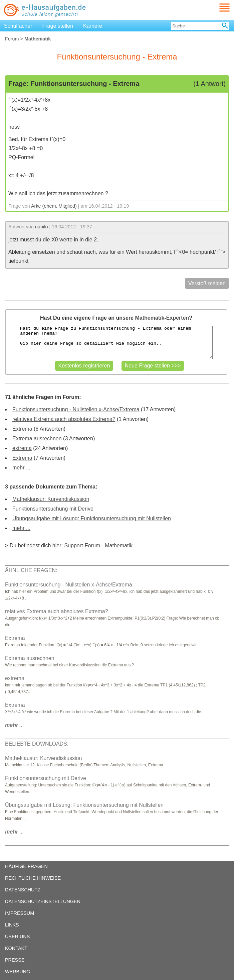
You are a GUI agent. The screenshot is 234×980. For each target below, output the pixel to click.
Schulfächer (18, 26)
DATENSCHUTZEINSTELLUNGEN (43, 901)
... (15, 725)
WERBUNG (18, 972)
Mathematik (119, 546)
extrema (22, 448)
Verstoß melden (207, 283)
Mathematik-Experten (162, 318)
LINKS (12, 925)
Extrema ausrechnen (37, 439)
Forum (12, 39)
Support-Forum (82, 546)
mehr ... (21, 468)
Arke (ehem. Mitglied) (54, 206)
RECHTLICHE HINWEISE (33, 878)
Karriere (93, 26)
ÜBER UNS (17, 937)
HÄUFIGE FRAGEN (26, 866)
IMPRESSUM (20, 913)
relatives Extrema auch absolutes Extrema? (64, 419)
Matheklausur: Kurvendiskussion (51, 499)
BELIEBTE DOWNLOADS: (37, 744)
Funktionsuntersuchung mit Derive (53, 509)
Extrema (22, 429)
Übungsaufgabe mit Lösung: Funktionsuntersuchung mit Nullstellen (92, 518)
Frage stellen (58, 26)
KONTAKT (16, 948)
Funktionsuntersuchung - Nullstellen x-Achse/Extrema (76, 409)
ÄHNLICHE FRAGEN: (31, 570)
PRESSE (15, 960)
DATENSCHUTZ (23, 890)
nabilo (41, 227)
